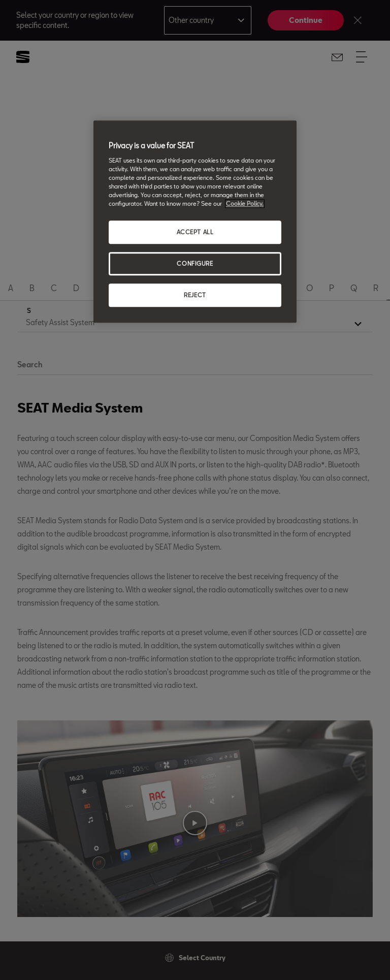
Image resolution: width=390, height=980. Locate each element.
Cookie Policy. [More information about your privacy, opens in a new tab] (245, 204)
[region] (195, 222)
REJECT (195, 295)
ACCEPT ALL (195, 232)
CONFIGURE (195, 264)
